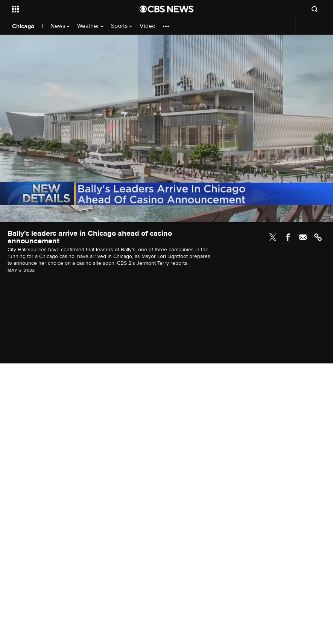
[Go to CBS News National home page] (167, 9)
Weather (90, 26)
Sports (122, 26)
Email (303, 237)
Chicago (23, 26)
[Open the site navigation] (64, 9)
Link (318, 237)
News (60, 26)
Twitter (273, 237)
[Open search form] (315, 9)
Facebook (288, 237)
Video (147, 26)
